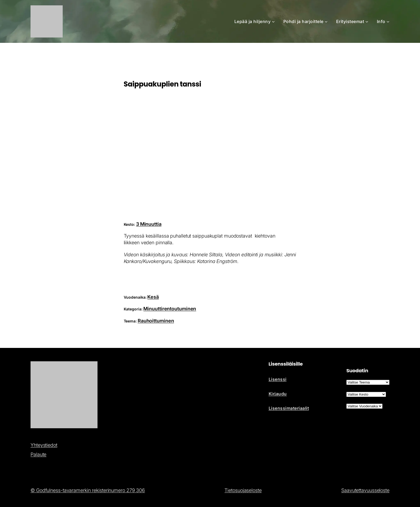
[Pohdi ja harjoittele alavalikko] (326, 22)
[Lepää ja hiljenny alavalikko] (273, 22)
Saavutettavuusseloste (365, 490)
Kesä (153, 297)
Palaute (38, 454)
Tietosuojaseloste (243, 490)
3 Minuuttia (149, 224)
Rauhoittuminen (156, 321)
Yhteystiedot (44, 445)
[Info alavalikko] (388, 22)
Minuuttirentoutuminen (170, 309)
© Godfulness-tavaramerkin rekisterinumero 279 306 (88, 490)
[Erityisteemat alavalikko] (367, 22)
